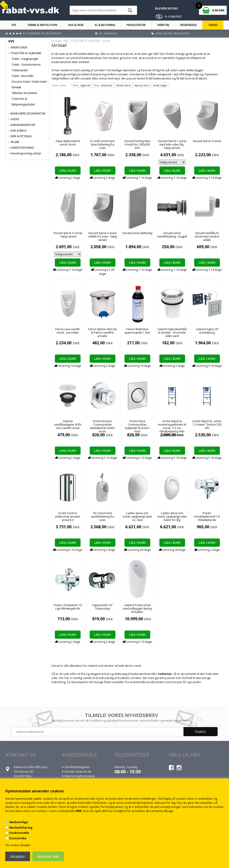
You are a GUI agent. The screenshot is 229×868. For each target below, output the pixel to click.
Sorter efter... (60, 85)
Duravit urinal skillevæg (137, 233)
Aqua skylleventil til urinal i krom (68, 143)
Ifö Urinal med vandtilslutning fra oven (103, 517)
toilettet (165, 674)
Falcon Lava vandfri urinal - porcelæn (68, 331)
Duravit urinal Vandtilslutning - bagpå (172, 235)
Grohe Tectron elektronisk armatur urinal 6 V (68, 517)
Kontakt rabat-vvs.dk (78, 772)
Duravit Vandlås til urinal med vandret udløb (207, 236)
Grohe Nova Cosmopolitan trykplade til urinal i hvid (137, 426)
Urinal (16, 87)
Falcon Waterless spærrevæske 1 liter (137, 331)
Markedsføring (21, 827)
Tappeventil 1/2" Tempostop (103, 607)
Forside (56, 41)
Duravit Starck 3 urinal (207, 141)
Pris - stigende (82, 85)
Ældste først (123, 85)
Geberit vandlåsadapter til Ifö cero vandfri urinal (68, 425)
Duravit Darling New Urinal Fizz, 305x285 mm (137, 144)
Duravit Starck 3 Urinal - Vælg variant (68, 235)
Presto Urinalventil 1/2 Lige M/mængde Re (68, 607)
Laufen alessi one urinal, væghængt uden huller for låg (172, 517)
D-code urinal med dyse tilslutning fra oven (102, 144)
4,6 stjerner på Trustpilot (42, 33)
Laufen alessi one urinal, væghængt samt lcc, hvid (137, 517)
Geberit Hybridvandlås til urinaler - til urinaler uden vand (172, 333)
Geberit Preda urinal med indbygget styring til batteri (137, 609)
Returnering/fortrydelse (80, 776)
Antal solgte (160, 85)
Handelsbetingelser (77, 767)
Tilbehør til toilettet (24, 93)
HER (78, 811)
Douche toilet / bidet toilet (29, 82)
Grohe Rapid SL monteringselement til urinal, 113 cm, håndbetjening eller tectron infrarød (172, 428)
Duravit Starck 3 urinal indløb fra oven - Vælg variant (103, 236)
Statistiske (18, 838)
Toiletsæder (20, 70)
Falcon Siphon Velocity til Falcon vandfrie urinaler (102, 333)
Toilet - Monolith (23, 76)
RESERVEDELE (189, 25)
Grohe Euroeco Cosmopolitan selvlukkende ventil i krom (102, 426)
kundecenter (167, 8)
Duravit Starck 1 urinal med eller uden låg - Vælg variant (172, 144)
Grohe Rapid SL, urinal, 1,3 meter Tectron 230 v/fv (207, 425)
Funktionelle (19, 833)
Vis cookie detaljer (18, 845)
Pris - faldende (103, 85)
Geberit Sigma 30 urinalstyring (207, 331)
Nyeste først (142, 85)
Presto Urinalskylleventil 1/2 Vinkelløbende (207, 517)
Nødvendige (19, 822)
